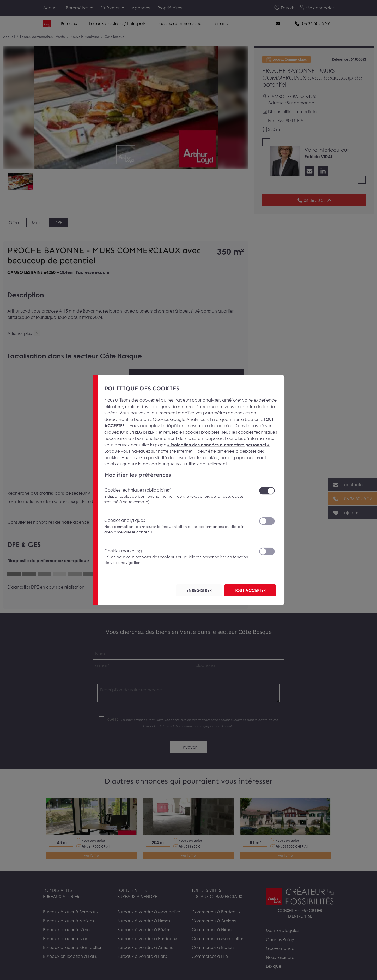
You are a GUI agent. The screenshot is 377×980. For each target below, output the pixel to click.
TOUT (250, 590)
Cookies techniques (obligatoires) (178, 496)
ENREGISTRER (198, 590)
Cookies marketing (178, 557)
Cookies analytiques (178, 526)
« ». (219, 445)
